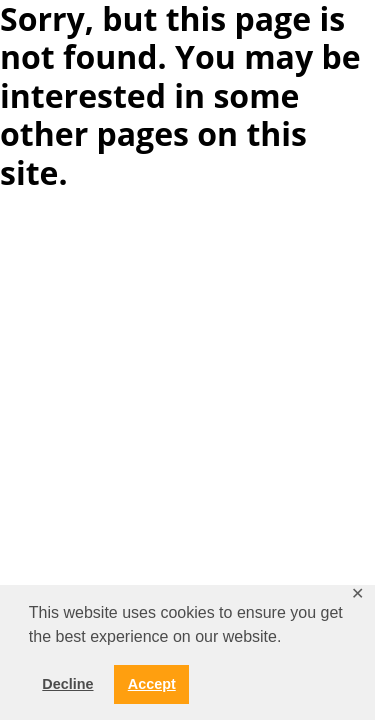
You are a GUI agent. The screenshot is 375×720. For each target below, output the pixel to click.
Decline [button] (67, 684)
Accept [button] (152, 684)
